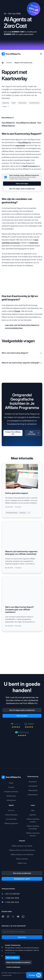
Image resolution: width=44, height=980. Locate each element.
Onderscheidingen (11, 815)
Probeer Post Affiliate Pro (13, 433)
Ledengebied (33, 786)
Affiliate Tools (22, 863)
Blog (33, 810)
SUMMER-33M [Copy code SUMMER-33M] (18, 32)
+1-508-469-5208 (12, 902)
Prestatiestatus (33, 795)
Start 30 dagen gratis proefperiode (22, 710)
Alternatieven (11, 800)
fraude (18, 311)
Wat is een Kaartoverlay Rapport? (22, 353)
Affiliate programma (11, 823)
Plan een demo (22, 716)
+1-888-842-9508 (12, 898)
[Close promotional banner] (42, 2)
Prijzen (11, 783)
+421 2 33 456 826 (12, 894)
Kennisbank (33, 782)
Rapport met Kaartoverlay (23, 63)
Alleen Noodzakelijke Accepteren (18, 962)
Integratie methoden (11, 792)
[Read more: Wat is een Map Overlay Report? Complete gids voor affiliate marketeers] (22, 604)
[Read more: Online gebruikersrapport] (22, 490)
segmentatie (20, 145)
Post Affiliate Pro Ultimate (26, 123)
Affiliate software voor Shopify (22, 846)
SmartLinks (34, 243)
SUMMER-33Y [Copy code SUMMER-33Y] (10, 34)
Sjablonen (33, 815)
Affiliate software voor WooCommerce (22, 850)
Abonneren (22, 937)
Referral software (22, 859)
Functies (9, 63)
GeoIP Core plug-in (30, 166)
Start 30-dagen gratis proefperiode (22, 189)
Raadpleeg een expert (22, 879)
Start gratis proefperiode (22, 873)
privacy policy (10, 953)
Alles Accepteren (12, 958)
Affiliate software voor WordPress (22, 854)
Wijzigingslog (33, 790)
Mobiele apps (11, 796)
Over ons (11, 810)
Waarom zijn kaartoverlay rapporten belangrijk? (22, 363)
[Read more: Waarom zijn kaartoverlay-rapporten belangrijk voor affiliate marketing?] (22, 547)
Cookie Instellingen (13, 967)
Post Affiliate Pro (8, 123)
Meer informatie (33, 433)
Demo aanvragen (22, 184)
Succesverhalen (11, 819)
